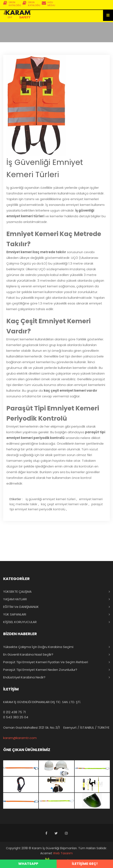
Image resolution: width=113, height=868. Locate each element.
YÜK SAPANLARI (15, 614)
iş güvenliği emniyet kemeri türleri (51, 499)
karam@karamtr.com (20, 738)
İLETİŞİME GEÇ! (85, 864)
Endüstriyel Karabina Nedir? (24, 677)
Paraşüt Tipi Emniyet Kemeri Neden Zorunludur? (40, 670)
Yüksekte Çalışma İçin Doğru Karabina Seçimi (38, 647)
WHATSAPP (28, 864)
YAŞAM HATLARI (15, 599)
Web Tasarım (63, 853)
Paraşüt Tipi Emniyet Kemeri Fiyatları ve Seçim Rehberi (46, 662)
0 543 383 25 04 (16, 717)
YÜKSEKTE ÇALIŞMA (17, 592)
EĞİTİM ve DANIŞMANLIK (21, 607)
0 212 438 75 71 (15, 712)
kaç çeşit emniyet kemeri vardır (64, 504)
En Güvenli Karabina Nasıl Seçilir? (28, 654)
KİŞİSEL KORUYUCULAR (20, 622)
